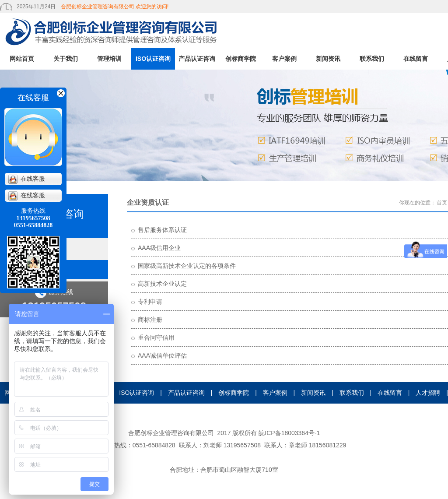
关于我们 (66, 59)
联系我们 (372, 59)
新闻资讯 (328, 59)
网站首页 (22, 59)
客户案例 (284, 59)
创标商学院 (241, 59)
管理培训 (109, 59)
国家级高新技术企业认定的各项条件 (187, 266)
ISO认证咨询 (153, 59)
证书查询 (224, 414)
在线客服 (27, 179)
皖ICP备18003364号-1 (289, 433)
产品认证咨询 (197, 59)
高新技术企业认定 (162, 284)
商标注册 (150, 320)
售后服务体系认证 (162, 230)
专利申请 (150, 302)
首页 (442, 203)
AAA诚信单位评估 (162, 355)
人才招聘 (428, 393)
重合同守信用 (156, 337)
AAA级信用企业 (159, 248)
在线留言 (416, 59)
